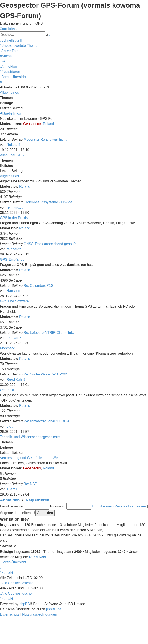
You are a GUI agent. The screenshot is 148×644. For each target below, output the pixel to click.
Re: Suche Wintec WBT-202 (45, 374)
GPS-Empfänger (13, 259)
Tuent (11, 489)
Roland (48, 124)
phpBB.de (54, 609)
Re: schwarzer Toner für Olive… (48, 421)
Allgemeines (9, 93)
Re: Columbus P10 (38, 286)
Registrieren (37, 500)
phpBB (25, 604)
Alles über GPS (12, 155)
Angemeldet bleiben (17, 513)
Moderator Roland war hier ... (46, 139)
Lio (9, 426)
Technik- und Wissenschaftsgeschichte (30, 437)
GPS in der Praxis (14, 218)
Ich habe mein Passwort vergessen (119, 506)
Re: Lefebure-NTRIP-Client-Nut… (50, 333)
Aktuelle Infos (10, 113)
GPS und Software (14, 301)
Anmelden (10, 500)
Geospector (32, 124)
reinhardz (14, 207)
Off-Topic (7, 390)
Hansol (12, 291)
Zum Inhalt (8, 29)
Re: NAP (30, 484)
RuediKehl (15, 380)
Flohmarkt (8, 348)
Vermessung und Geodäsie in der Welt (30, 458)
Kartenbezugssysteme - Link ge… (50, 202)
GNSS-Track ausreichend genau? (50, 244)
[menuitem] (20, 46)
